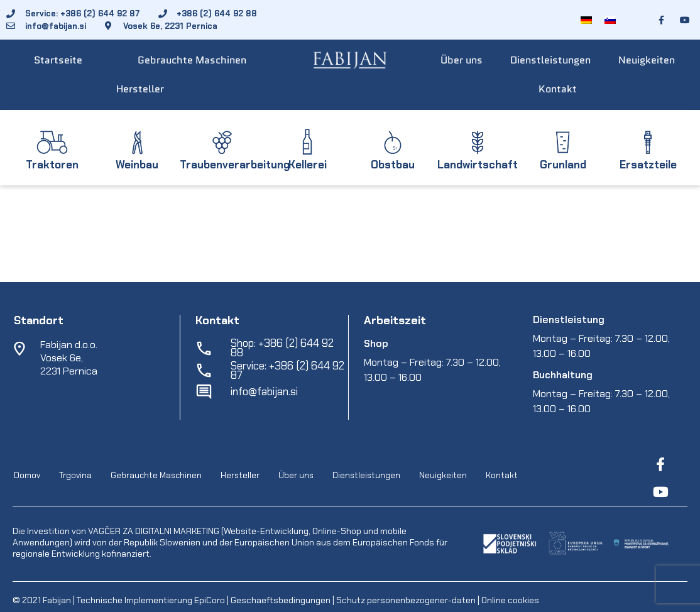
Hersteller (140, 89)
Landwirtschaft (478, 165)
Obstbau (393, 165)
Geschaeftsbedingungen (282, 600)
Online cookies (509, 600)
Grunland (563, 165)
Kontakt (558, 89)
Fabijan (57, 600)
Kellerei (308, 165)
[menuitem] (586, 20)
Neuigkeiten (647, 60)
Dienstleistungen (550, 60)
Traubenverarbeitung (235, 165)
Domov (27, 475)
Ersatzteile (648, 165)
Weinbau (137, 165)
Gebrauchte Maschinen (192, 60)
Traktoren (52, 165)
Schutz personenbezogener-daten (406, 600)
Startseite (58, 60)
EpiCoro (210, 600)
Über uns (462, 60)
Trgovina (75, 475)
